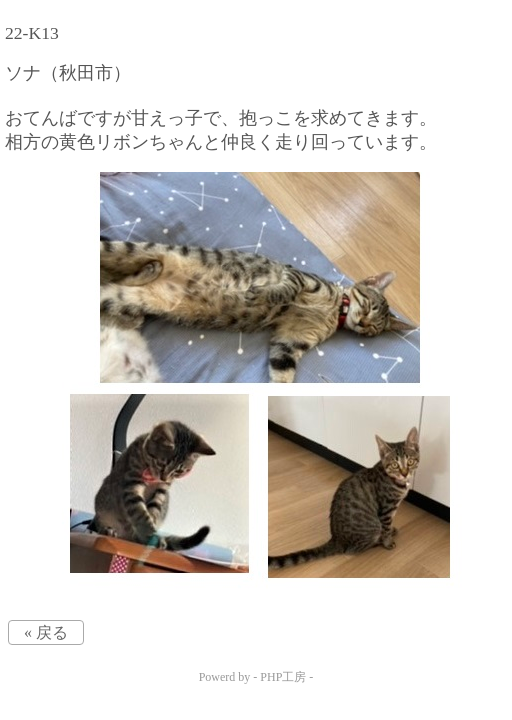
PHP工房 (283, 677)
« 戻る (46, 632)
